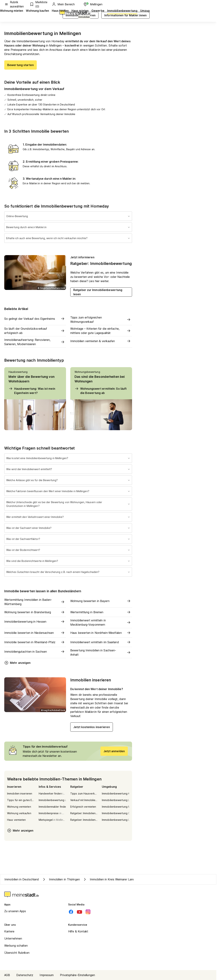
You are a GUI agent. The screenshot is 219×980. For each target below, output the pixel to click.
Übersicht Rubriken (17, 953)
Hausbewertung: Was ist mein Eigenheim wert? (32, 391)
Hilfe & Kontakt (78, 931)
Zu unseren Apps (15, 911)
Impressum (47, 975)
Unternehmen (13, 938)
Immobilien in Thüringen (61, 879)
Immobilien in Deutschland (22, 879)
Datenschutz (25, 975)
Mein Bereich (63, 4)
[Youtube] (80, 912)
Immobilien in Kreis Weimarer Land (109, 879)
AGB (7, 975)
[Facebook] (71, 912)
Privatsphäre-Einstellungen (77, 975)
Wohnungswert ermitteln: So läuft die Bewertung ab (101, 391)
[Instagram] (88, 912)
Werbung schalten (16, 946)
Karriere (9, 931)
